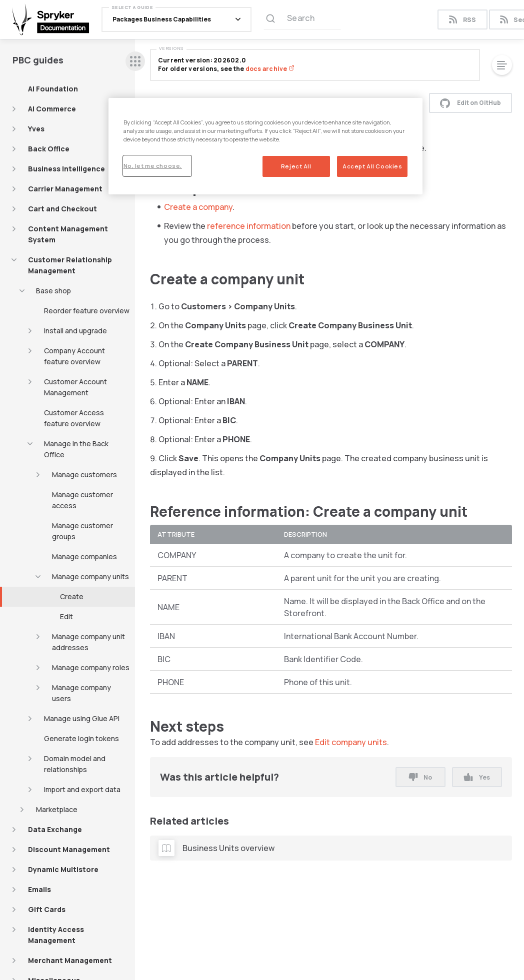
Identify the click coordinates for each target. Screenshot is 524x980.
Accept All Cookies (372, 166)
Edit (66, 616)
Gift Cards (47, 909)
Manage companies (84, 556)
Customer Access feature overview (74, 418)
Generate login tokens (81, 738)
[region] (266, 146)
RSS (462, 20)
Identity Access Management (56, 935)
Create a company (198, 207)
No (420, 777)
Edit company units (351, 742)
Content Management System (68, 234)
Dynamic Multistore (63, 869)
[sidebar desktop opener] (135, 61)
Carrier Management (65, 189)
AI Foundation (53, 89)
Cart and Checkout (62, 209)
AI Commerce (52, 109)
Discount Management (69, 849)
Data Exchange (55, 829)
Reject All (296, 166)
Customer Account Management (75, 387)
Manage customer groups (82, 531)
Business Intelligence (66, 169)
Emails (39, 889)
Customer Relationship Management (70, 265)
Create (72, 596)
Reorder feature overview (87, 311)
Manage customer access (82, 500)
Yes (477, 777)
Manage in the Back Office (76, 449)
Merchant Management (70, 960)
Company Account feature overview (74, 356)
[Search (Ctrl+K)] (302, 19)
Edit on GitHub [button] (470, 103)
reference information (249, 226)
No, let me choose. (153, 166)
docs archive (270, 69)
